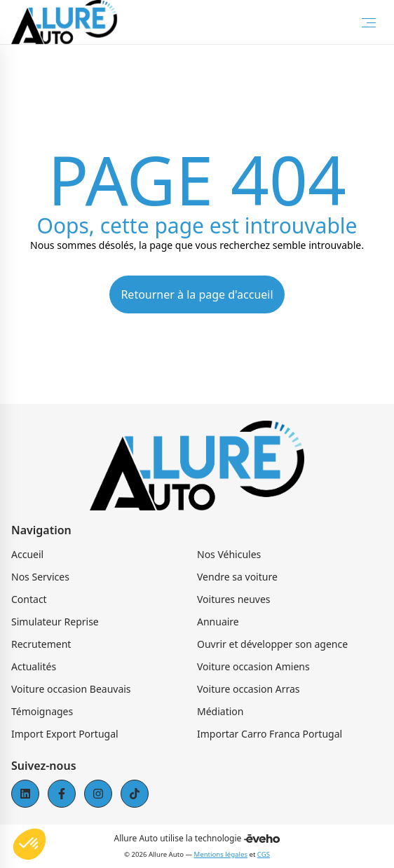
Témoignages (42, 711)
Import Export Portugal (65, 734)
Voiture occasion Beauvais (71, 689)
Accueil (27, 554)
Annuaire (218, 622)
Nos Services (40, 577)
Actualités (34, 666)
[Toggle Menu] (369, 22)
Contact (29, 599)
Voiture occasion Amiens (253, 666)
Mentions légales (221, 854)
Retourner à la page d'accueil (197, 294)
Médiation (220, 711)
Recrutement (41, 644)
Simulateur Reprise (55, 622)
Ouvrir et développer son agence (272, 644)
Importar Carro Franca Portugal (270, 734)
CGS (264, 854)
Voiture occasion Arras (249, 689)
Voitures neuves (234, 599)
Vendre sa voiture (237, 577)
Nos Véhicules (229, 554)
